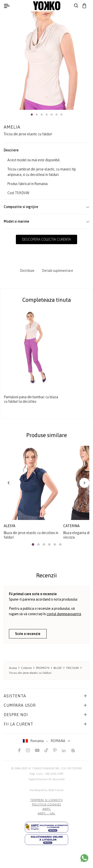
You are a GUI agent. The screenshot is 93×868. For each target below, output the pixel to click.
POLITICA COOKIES (46, 804)
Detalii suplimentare (58, 271)
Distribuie (27, 271)
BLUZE (58, 668)
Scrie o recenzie (28, 634)
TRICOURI (72, 668)
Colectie (26, 668)
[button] (32, 115)
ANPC (47, 809)
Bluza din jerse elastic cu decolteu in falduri (31, 535)
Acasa (13, 668)
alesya (10, 526)
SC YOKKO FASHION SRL (44, 768)
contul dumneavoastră (64, 614)
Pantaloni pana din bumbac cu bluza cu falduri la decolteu (31, 399)
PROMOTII (43, 668)
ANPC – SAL (46, 813)
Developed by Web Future (47, 790)
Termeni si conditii (46, 800)
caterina (71, 526)
